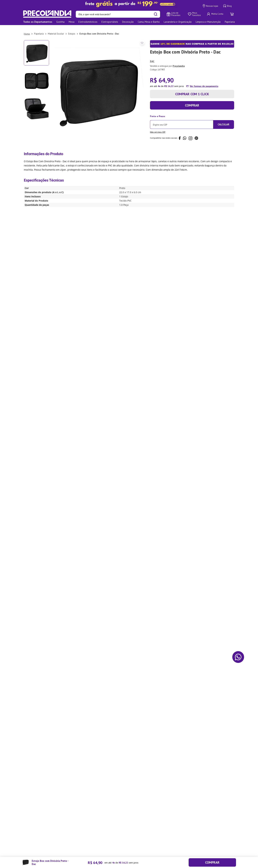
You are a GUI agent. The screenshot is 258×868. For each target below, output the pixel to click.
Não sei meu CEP (158, 128)
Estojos (72, 30)
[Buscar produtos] (156, 14)
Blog (227, 6)
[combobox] (118, 14)
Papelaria (39, 30)
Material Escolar (56, 30)
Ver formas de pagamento (204, 83)
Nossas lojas (210, 6)
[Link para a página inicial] (27, 30)
